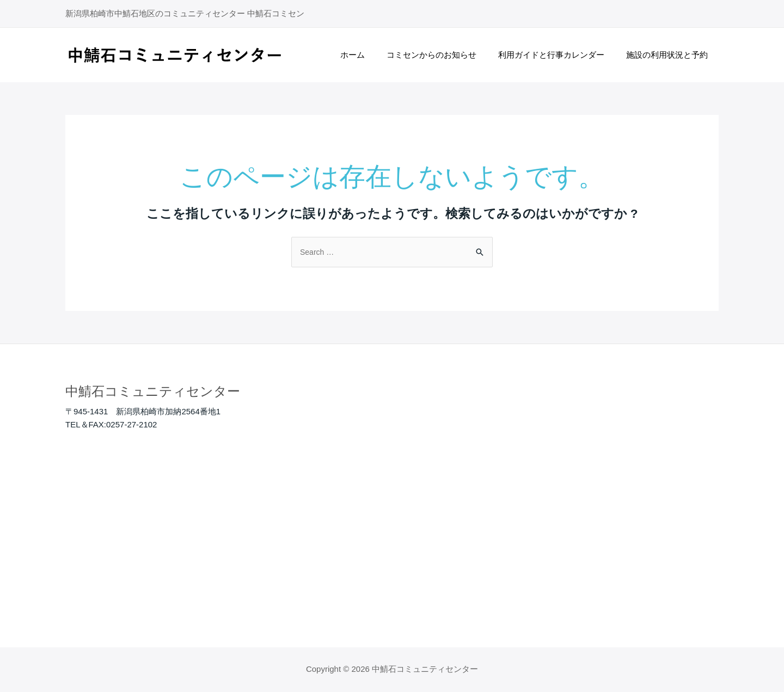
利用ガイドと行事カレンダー (559, 55)
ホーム (372, 55)
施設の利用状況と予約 (670, 55)
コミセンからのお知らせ (445, 55)
